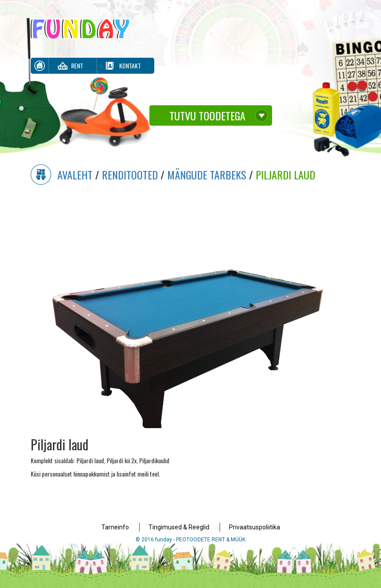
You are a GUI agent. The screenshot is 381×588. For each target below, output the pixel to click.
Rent (77, 66)
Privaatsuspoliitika (255, 527)
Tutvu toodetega (207, 115)
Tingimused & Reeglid (179, 527)
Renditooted (130, 175)
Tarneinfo (115, 527)
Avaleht (75, 175)
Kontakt (130, 66)
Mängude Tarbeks (207, 175)
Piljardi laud (285, 175)
